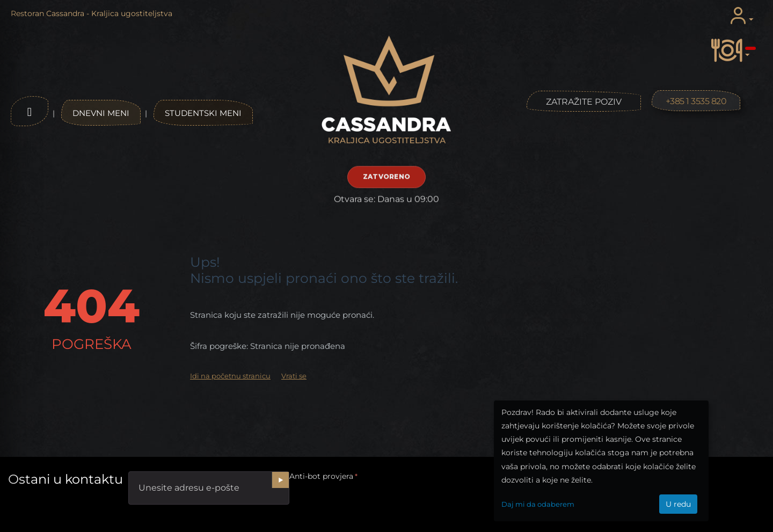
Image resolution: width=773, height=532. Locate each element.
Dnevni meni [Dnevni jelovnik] (101, 113)
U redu (678, 504)
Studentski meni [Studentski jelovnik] (203, 113)
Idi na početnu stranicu (230, 376)
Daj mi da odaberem (538, 504)
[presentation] (371, 505)
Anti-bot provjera (321, 476)
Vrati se (294, 376)
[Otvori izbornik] (30, 111)
